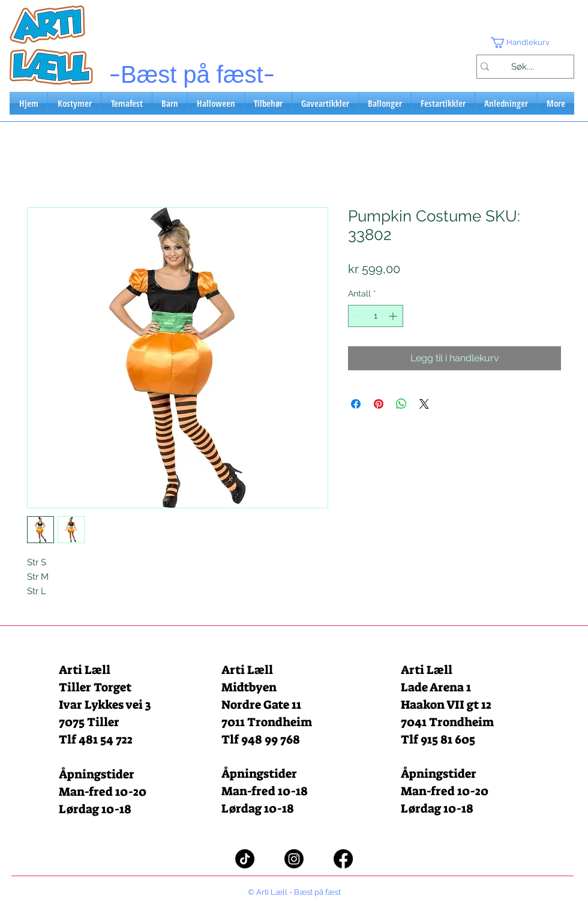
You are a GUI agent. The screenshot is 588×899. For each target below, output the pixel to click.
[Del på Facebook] (356, 404)
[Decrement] (357, 316)
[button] (525, 43)
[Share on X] (424, 404)
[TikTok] (245, 859)
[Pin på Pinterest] (379, 404)
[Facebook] (343, 859)
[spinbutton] (376, 316)
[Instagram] (294, 859)
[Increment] (394, 316)
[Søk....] (522, 67)
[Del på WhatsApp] (401, 404)
